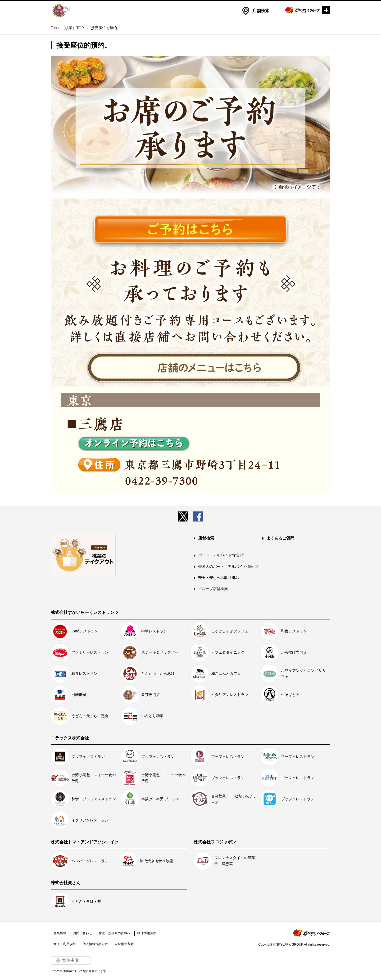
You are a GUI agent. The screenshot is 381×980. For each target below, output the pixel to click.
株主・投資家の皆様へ (115, 933)
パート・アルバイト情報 (219, 555)
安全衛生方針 (124, 944)
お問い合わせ (82, 933)
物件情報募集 (147, 933)
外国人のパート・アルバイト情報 (226, 567)
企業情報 (60, 933)
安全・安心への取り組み (219, 578)
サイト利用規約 (65, 944)
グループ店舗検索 (213, 589)
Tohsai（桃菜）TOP (67, 28)
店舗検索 (261, 11)
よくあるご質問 (280, 538)
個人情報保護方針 (95, 944)
